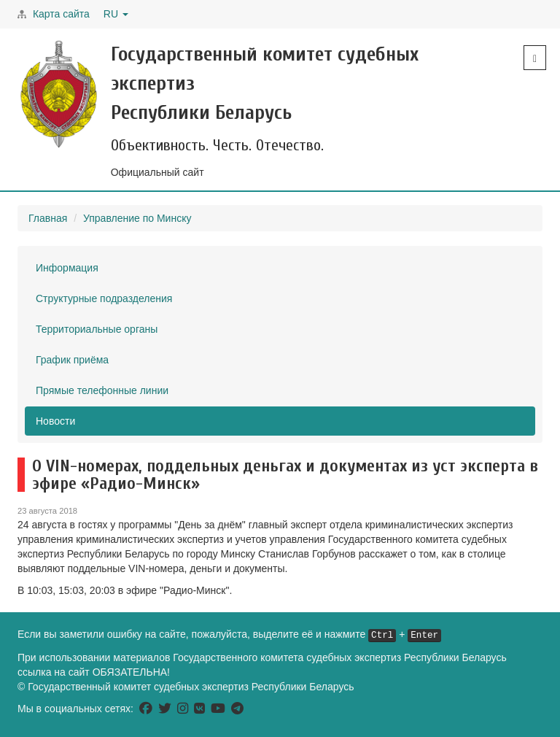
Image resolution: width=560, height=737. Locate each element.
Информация (67, 268)
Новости (55, 421)
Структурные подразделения (104, 298)
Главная (48, 218)
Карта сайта (61, 14)
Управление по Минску (137, 218)
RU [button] (116, 14)
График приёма (72, 360)
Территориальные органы (97, 329)
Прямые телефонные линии (102, 390)
